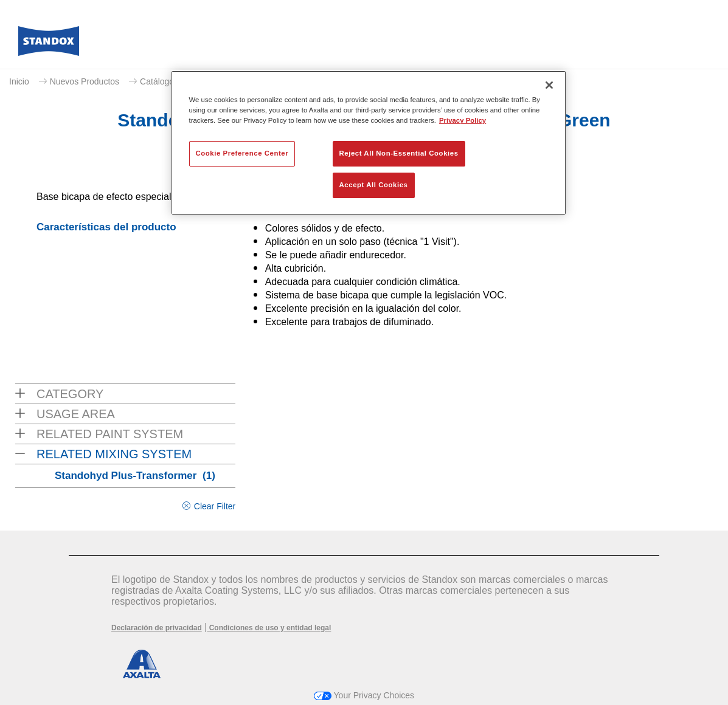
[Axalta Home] (49, 44)
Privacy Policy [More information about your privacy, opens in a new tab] (463, 120)
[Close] (549, 85)
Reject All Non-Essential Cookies (399, 153)
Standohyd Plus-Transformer (135, 476)
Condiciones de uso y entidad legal (269, 628)
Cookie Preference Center (242, 153)
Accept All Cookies (374, 185)
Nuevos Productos (85, 81)
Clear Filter (215, 506)
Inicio (19, 81)
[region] (369, 143)
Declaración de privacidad (157, 628)
